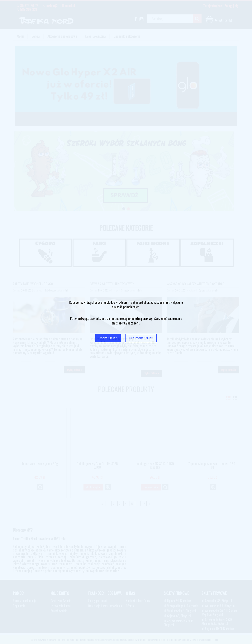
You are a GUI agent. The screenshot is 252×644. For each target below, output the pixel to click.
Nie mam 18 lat (141, 338)
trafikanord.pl (137, 302)
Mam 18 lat (108, 338)
